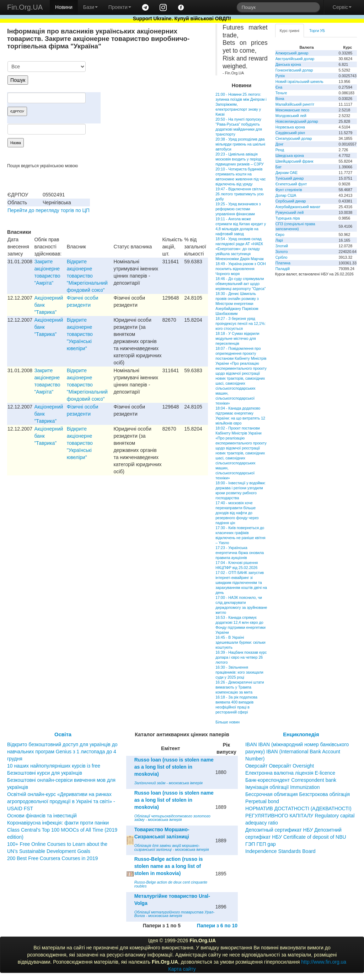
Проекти (120, 7)
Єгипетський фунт (291, 184)
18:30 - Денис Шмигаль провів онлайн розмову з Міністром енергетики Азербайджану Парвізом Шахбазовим (237, 304)
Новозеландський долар (297, 121)
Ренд (280, 150)
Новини (64, 7)
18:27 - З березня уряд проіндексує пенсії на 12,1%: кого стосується (240, 323)
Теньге (281, 93)
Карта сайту (182, 969)
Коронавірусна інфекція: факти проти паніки (58, 823)
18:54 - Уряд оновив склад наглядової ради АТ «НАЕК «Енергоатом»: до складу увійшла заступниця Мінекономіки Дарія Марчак (240, 249)
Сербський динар (291, 201)
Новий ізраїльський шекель (299, 81)
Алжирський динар (292, 53)
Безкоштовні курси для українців (45, 773)
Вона (280, 99)
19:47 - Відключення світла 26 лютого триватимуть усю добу (240, 194)
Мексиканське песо (292, 110)
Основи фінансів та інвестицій (42, 816)
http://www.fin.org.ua (324, 962)
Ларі (279, 240)
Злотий (282, 246)
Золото (282, 252)
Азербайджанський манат (298, 207)
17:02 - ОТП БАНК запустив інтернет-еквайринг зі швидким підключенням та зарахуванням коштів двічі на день (241, 583)
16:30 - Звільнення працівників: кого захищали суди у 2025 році (239, 672)
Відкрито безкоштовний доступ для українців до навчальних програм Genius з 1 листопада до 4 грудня (62, 752)
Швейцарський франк (295, 161)
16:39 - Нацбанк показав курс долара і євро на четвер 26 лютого (241, 657)
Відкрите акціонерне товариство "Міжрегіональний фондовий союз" (87, 276)
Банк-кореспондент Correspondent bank (291, 780)
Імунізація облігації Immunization (283, 787)
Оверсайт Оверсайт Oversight (280, 766)
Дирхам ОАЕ (287, 173)
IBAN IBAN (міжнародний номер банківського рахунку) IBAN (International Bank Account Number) (297, 752)
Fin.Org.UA (25, 7)
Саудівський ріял (290, 133)
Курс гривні (290, 31)
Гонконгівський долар (294, 70)
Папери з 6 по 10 (217, 926)
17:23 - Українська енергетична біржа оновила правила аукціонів (240, 553)
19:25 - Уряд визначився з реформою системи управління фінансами (238, 209)
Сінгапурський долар (294, 138)
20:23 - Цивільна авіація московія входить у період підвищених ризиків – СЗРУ (240, 159)
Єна (279, 87)
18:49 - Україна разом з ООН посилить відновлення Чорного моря (241, 269)
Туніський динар (290, 178)
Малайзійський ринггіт (295, 104)
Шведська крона (290, 156)
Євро (280, 235)
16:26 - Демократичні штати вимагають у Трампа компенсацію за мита (240, 687)
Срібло (282, 257)
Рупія (280, 76)
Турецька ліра (288, 218)
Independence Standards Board (280, 851)
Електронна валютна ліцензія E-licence (290, 773)
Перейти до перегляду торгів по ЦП (49, 210)
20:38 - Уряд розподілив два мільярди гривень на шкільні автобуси (240, 144)
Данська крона (288, 64)
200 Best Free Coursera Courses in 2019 (52, 858)
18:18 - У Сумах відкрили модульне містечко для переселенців (237, 338)
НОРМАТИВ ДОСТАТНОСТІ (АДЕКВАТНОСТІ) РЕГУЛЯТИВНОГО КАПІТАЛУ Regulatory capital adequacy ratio (300, 816)
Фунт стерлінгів (289, 190)
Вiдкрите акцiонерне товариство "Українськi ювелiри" (80, 334)
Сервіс (342, 7)
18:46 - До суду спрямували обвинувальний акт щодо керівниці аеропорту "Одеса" (240, 284)
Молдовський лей (291, 116)
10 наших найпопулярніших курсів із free (54, 766)
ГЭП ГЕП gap (261, 844)
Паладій (283, 269)
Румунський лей (290, 212)
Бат (279, 167)
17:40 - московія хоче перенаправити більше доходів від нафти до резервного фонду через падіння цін (237, 513)
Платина (283, 263)
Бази (90, 7)
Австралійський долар (295, 59)
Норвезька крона (290, 127)
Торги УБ (317, 31)
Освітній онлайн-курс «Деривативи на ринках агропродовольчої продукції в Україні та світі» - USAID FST (61, 801)
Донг (280, 144)
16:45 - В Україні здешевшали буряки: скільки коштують (240, 642)
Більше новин (227, 722)
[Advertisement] (155, 98)
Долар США (286, 195)
